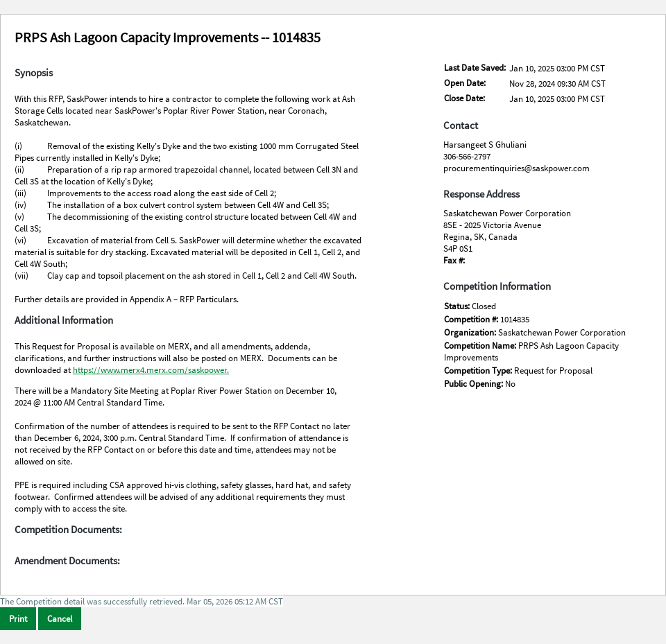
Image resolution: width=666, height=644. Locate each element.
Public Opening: (475, 384)
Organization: (471, 332)
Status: (458, 306)
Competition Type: (479, 371)
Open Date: (465, 83)
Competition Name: (481, 346)
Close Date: (464, 98)
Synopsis (34, 73)
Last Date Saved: (475, 68)
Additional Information (64, 320)
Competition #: (472, 319)
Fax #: (454, 260)
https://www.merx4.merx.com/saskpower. (151, 370)
